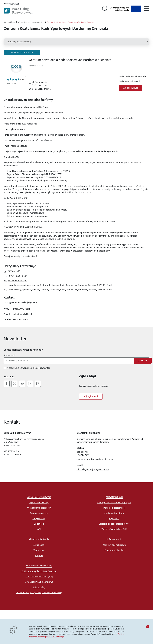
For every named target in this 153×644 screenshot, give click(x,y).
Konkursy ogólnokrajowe (114, 545)
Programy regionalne (114, 550)
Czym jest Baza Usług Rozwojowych (114, 502)
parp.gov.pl (15, 4)
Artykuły (39, 556)
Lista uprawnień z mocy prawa (39, 582)
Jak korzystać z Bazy (114, 513)
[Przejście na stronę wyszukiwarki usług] (105, 9)
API (39, 529)
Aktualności (39, 545)
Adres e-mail (9, 355)
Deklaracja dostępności (114, 508)
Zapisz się (143, 361)
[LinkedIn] (30, 384)
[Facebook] (7, 384)
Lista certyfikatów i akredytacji (39, 577)
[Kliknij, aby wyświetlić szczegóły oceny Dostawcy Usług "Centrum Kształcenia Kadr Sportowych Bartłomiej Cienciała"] (16, 82)
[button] (76, 42)
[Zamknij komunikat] (148, 627)
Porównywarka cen (39, 513)
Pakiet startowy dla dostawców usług (39, 571)
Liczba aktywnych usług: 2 (130, 81)
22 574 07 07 (83, 455)
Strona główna (9, 22)
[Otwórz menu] (146, 9)
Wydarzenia (39, 550)
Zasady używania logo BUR (114, 529)
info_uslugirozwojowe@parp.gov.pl (93, 469)
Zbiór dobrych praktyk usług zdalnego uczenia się (39, 593)
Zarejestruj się (39, 518)
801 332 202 (82, 452)
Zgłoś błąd (91, 396)
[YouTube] (22, 384)
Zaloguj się (39, 524)
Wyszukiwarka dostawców (39, 508)
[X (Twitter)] (14, 384)
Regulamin (114, 518)
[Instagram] (38, 384)
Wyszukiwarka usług (39, 502)
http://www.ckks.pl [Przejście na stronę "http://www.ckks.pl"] (22, 309)
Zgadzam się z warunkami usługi (29, 368)
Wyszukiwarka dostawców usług (31, 22)
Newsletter (45, 368)
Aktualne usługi (131, 88)
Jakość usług (39, 587)
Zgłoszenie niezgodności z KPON (114, 524)
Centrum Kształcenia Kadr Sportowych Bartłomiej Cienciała (70, 60)
